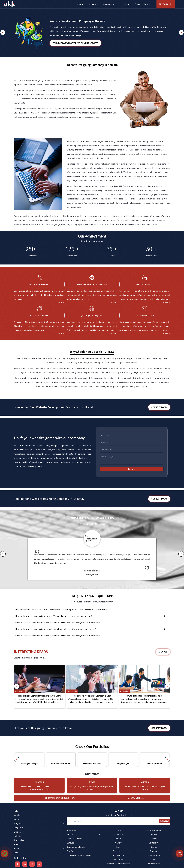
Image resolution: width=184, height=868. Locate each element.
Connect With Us (180, 863)
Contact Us (154, 843)
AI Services (71, 830)
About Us (118, 839)
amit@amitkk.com (136, 798)
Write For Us (118, 855)
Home (118, 830)
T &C (154, 860)
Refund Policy (154, 864)
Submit (132, 469)
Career (154, 839)
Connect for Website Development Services (75, 43)
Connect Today (159, 407)
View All (163, 652)
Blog (118, 847)
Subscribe (164, 821)
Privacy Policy (154, 855)
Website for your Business (118, 864)
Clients (154, 847)
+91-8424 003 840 (51, 798)
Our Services (118, 835)
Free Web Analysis (154, 830)
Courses (154, 835)
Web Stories (118, 860)
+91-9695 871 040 (67, 798)
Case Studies (118, 851)
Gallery (118, 843)
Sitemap (154, 851)
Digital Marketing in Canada (79, 855)
